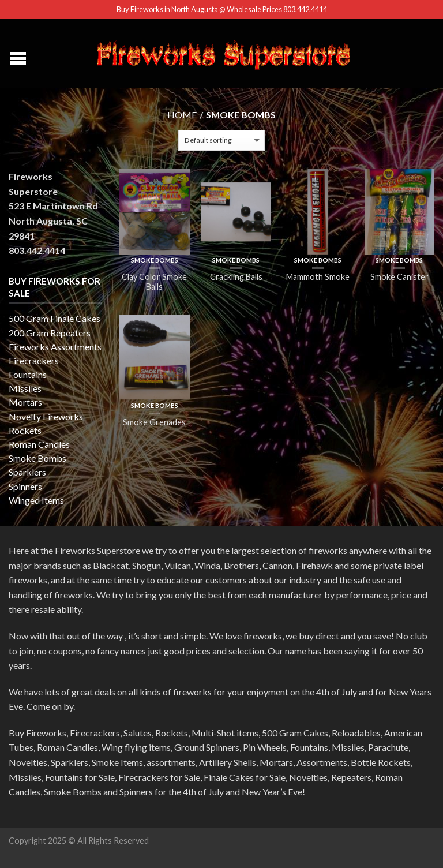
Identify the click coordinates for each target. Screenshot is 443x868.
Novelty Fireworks (46, 416)
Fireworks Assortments (55, 347)
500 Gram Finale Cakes (55, 318)
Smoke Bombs (155, 260)
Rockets (25, 430)
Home (182, 115)
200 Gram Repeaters (50, 333)
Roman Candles (39, 444)
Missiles (25, 388)
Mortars (25, 402)
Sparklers (27, 472)
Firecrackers (34, 360)
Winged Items (36, 500)
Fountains (28, 374)
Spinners (25, 486)
